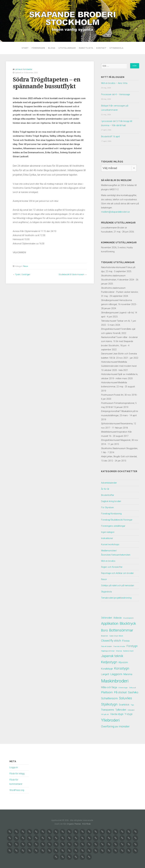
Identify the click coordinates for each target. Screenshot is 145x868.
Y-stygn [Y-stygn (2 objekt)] (129, 713)
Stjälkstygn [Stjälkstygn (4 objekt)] (109, 703)
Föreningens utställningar (113, 525)
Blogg (53, 48)
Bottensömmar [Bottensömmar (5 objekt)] (121, 628)
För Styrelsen (107, 506)
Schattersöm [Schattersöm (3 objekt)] (109, 697)
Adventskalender (109, 482)
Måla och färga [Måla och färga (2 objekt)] (109, 686)
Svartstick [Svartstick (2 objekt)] (124, 704)
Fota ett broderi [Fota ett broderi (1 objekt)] (107, 644)
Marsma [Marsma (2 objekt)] (128, 673)
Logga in (14, 767)
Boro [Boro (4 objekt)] (104, 628)
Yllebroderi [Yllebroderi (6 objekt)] (110, 719)
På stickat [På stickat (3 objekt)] (120, 691)
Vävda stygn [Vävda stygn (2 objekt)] (117, 713)
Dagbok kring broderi (111, 500)
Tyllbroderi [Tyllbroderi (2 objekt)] (121, 709)
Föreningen (37, 48)
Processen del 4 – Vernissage (115, 94)
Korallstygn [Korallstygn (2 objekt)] (107, 667)
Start (24, 48)
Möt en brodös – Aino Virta (114, 83)
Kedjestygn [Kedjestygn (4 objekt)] (109, 660)
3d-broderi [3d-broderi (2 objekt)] (107, 615)
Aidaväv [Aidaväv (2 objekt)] (118, 615)
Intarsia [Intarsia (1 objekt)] (119, 649)
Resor (26, 266)
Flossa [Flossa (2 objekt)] (126, 638)
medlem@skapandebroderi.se (115, 211)
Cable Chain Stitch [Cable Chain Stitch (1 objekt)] (116, 634)
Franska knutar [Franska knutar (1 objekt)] (119, 644)
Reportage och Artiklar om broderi (117, 571)
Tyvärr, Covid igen (23, 274)
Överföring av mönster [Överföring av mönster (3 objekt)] (115, 726)
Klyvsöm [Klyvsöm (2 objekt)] (123, 661)
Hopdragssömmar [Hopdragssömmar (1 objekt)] (108, 649)
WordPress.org (17, 789)
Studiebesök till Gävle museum (72, 274)
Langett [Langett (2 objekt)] (105, 673)
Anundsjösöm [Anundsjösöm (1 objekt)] (128, 616)
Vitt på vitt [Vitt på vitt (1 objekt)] (105, 713)
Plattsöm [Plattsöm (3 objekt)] (107, 691)
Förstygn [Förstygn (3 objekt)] (132, 644)
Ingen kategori (108, 531)
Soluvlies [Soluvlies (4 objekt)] (125, 697)
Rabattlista (87, 48)
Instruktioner (107, 537)
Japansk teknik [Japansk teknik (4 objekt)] (112, 654)
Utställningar (68, 48)
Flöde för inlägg (17, 773)
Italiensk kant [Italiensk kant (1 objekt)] (128, 649)
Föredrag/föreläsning (111, 513)
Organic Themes (74, 823)
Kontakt (102, 48)
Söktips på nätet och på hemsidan (118, 583)
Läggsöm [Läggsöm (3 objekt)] (116, 672)
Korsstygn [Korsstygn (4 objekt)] (122, 667)
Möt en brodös (108, 559)
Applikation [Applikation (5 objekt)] (110, 621)
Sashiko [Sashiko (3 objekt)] (133, 691)
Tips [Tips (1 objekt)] (132, 704)
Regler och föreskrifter (112, 565)
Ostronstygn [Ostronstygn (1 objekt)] (123, 686)
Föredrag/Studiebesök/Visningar (117, 519)
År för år (105, 488)
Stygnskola (117, 48)
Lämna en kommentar (24, 69)
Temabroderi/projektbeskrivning (116, 596)
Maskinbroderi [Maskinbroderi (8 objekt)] (115, 679)
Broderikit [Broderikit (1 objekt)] (105, 634)
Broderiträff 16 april (110, 136)
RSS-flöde (86, 823)
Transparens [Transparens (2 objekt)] (108, 709)
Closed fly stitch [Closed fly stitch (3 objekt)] (111, 638)
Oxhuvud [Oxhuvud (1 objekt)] (132, 686)
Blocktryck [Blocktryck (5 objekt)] (128, 621)
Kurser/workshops (110, 543)
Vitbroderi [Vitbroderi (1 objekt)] (131, 709)
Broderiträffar (108, 494)
